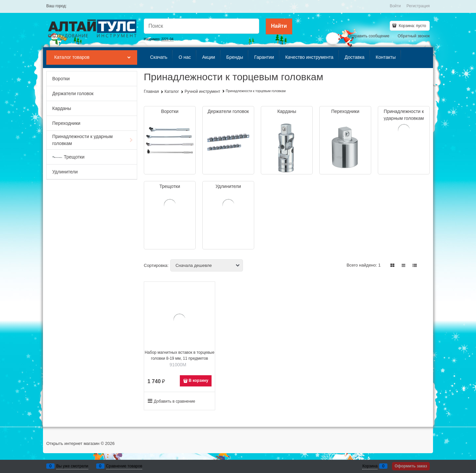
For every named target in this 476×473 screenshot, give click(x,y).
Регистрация (418, 6)
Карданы (287, 111)
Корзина (370, 466)
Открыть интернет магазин (73, 443)
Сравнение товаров (124, 466)
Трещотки (170, 186)
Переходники (345, 111)
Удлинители (228, 186)
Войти (395, 6)
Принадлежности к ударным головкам (404, 115)
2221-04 (167, 39)
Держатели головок (228, 111)
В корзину (199, 381)
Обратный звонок (414, 36)
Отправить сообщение (369, 36)
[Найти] (279, 26)
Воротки (170, 111)
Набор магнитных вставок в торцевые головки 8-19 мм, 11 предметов (180, 355)
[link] (393, 265)
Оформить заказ (411, 466)
